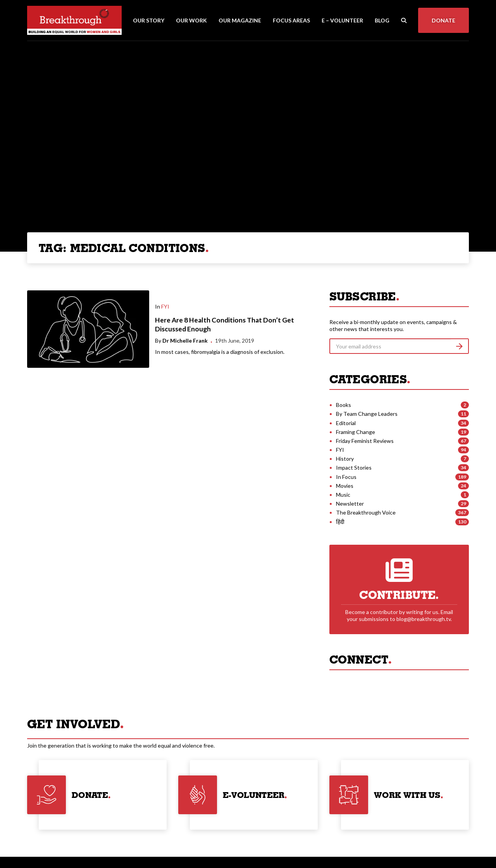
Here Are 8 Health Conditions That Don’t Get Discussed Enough (225, 324)
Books (344, 405)
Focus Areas (291, 20)
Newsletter (350, 503)
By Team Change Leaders (367, 414)
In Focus (346, 477)
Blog (382, 20)
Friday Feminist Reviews (365, 441)
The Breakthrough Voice (366, 512)
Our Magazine (240, 20)
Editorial (346, 423)
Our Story (149, 20)
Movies (345, 486)
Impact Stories (354, 467)
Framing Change (356, 432)
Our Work (191, 20)
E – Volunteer (342, 20)
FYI (165, 306)
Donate (443, 20)
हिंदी (340, 522)
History (345, 459)
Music (343, 495)
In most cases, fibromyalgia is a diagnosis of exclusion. (220, 352)
